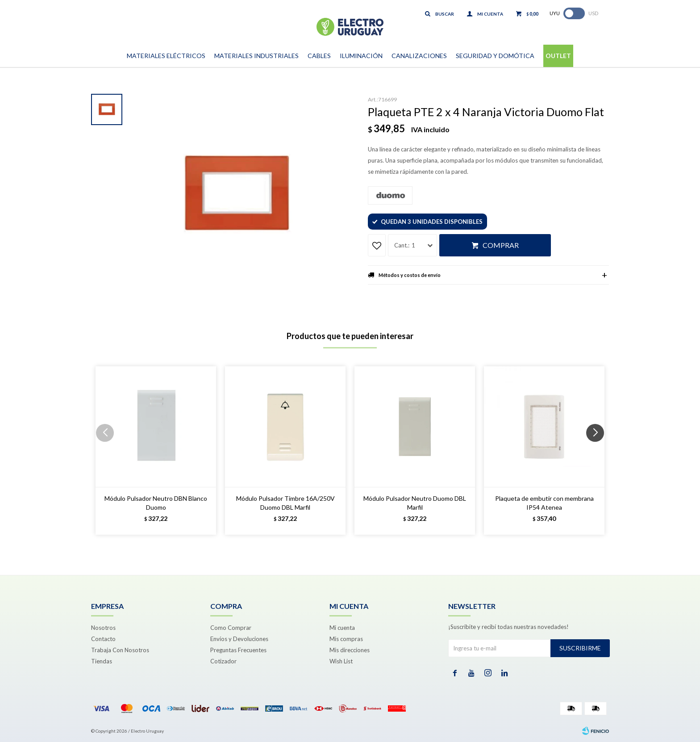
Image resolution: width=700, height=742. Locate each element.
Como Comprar (231, 628)
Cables (319, 56)
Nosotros (103, 628)
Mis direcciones (350, 650)
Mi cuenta (342, 628)
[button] (598, 451)
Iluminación (361, 56)
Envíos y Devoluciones (239, 639)
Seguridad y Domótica (495, 56)
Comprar (501, 245)
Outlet (558, 56)
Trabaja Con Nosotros (120, 650)
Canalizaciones (419, 56)
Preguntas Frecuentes (238, 650)
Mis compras (346, 639)
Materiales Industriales (256, 56)
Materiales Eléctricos (166, 56)
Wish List (341, 661)
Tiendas (102, 661)
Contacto (103, 639)
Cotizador (223, 661)
